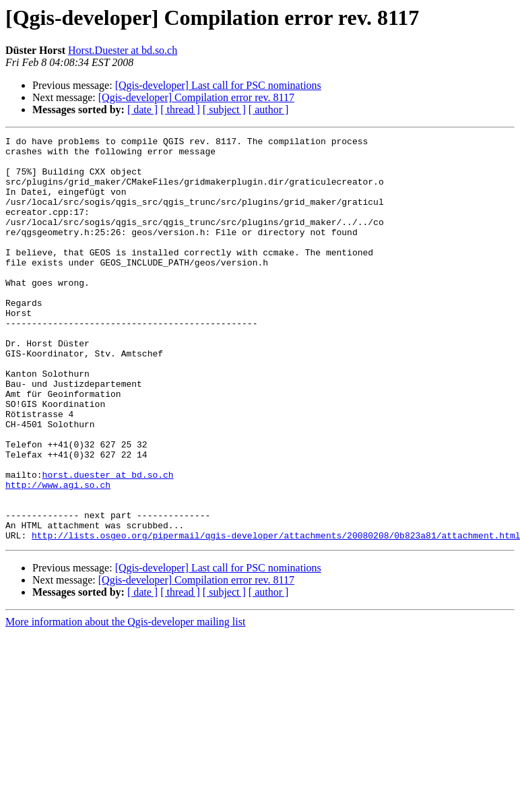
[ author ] (269, 110)
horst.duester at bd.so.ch (108, 543)
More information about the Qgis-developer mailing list (125, 702)
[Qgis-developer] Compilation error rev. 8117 (196, 97)
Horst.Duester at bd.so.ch (123, 50)
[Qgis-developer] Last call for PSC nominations (218, 85)
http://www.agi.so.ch (58, 555)
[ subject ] (224, 110)
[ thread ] (180, 110)
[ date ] (142, 110)
